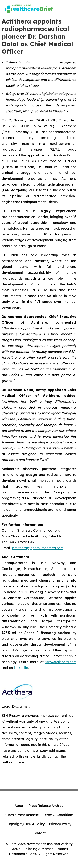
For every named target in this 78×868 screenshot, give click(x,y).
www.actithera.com (61, 662)
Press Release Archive (46, 806)
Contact (39, 833)
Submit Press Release (22, 815)
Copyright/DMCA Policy (26, 824)
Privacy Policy (60, 824)
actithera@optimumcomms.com (38, 548)
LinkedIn (21, 668)
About (19, 806)
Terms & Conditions (58, 815)
